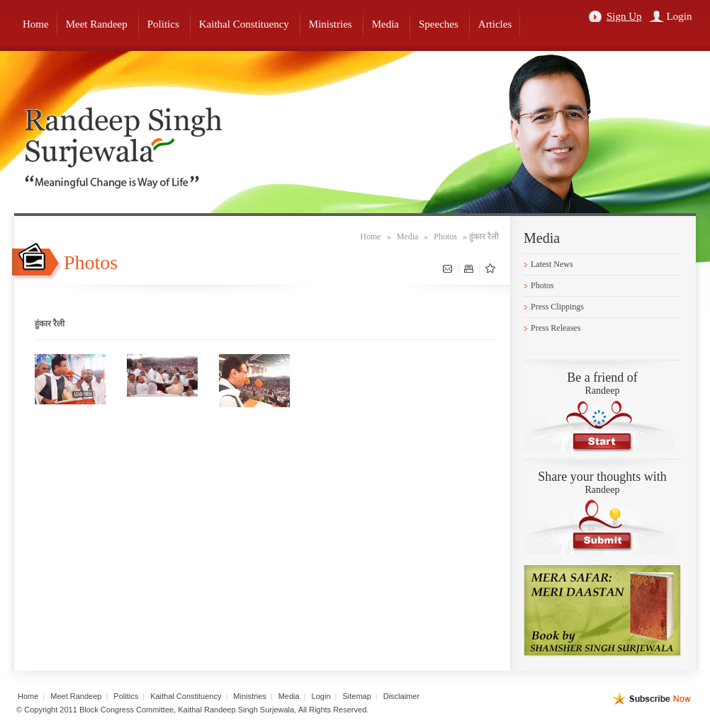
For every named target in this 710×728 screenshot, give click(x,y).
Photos (445, 237)
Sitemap (356, 696)
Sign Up (624, 16)
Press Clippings (557, 307)
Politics (126, 696)
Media (408, 237)
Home (370, 237)
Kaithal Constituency (186, 696)
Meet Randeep (76, 696)
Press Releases (556, 328)
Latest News (552, 264)
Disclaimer (401, 696)
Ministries (249, 696)
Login (680, 16)
